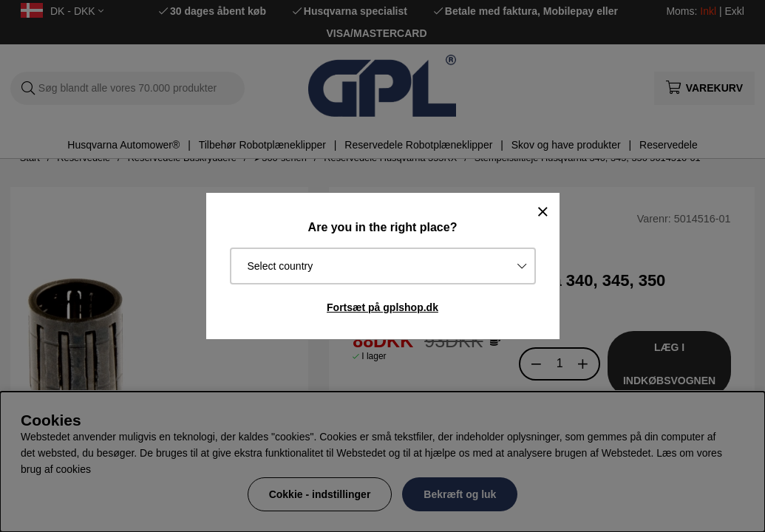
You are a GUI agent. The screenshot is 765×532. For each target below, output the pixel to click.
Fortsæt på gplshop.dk (382, 307)
